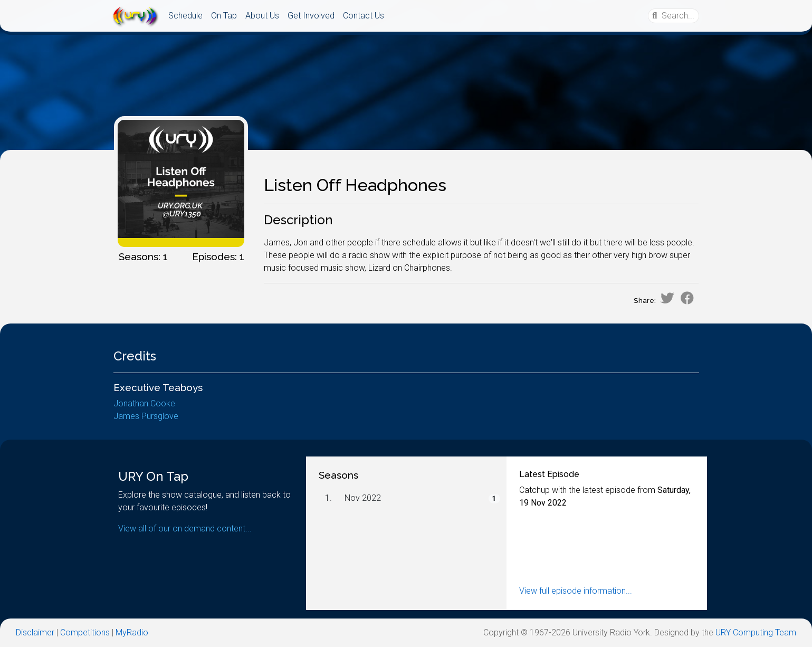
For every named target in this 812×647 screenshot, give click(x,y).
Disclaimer (35, 632)
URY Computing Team (756, 632)
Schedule (185, 16)
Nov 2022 (363, 498)
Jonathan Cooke (144, 403)
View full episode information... (576, 591)
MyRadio (132, 632)
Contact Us (364, 16)
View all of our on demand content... (185, 529)
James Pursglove (146, 416)
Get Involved (311, 16)
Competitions (85, 632)
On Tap (224, 16)
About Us (262, 16)
